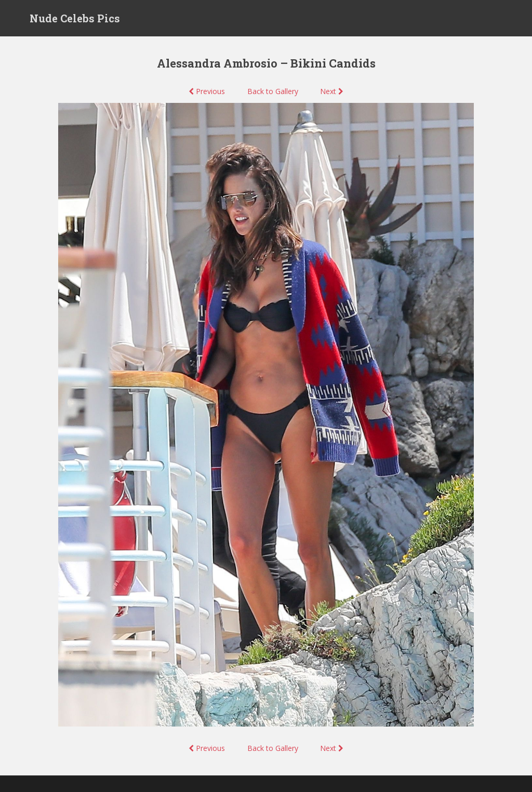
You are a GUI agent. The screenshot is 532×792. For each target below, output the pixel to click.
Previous (207, 91)
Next (332, 91)
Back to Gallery (273, 91)
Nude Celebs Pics (75, 18)
